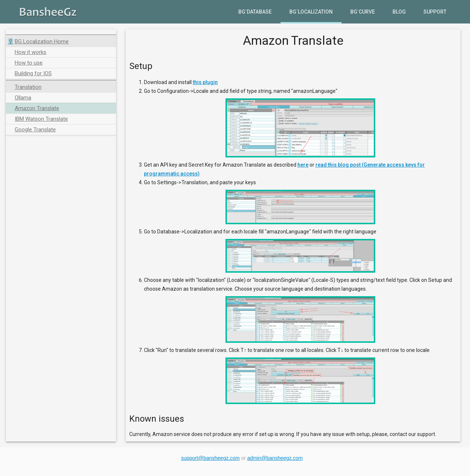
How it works (30, 52)
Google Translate (35, 130)
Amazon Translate (37, 108)
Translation (28, 87)
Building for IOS (33, 73)
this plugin (205, 82)
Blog (399, 12)
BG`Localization (311, 12)
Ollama (23, 98)
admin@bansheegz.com (275, 458)
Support (435, 12)
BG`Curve (363, 12)
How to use (29, 63)
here (303, 165)
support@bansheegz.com (210, 458)
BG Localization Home (42, 41)
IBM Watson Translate (41, 119)
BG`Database (255, 12)
